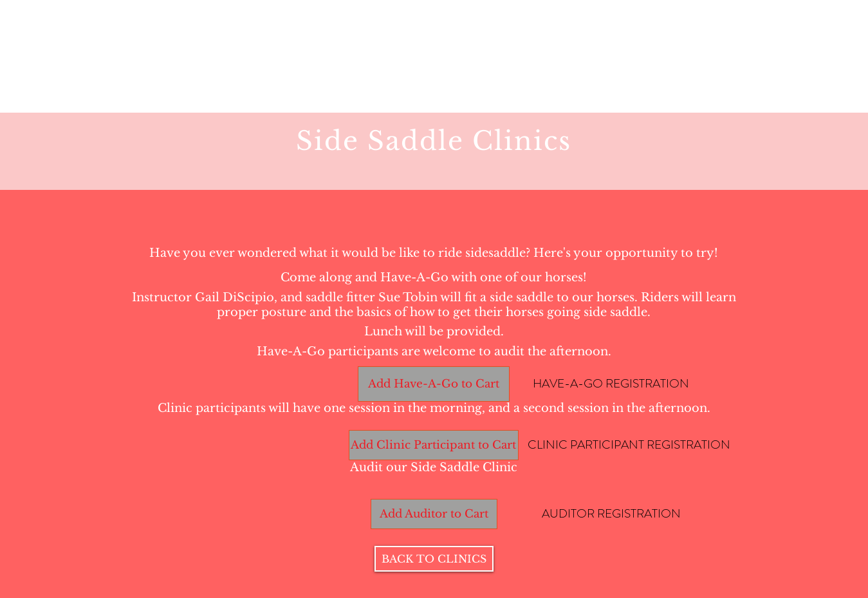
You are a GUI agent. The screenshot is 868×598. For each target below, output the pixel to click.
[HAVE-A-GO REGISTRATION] (611, 384)
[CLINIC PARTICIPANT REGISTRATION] (629, 445)
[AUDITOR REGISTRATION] (611, 514)
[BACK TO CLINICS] (434, 559)
